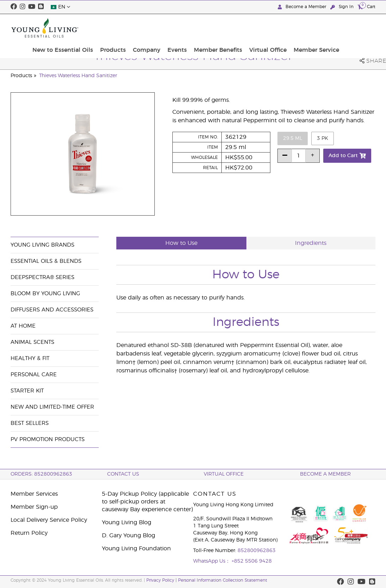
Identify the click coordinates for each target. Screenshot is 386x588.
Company (192, 28)
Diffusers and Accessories (52, 310)
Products (161, 28)
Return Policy (29, 533)
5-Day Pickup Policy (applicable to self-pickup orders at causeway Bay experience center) (147, 502)
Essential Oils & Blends (46, 261)
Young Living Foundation (136, 549)
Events (220, 28)
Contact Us (123, 474)
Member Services (34, 494)
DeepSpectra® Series (42, 277)
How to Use (181, 243)
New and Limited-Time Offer (52, 407)
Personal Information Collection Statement (223, 580)
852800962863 (257, 551)
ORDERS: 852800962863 (41, 474)
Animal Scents (32, 342)
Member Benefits (258, 28)
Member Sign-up (34, 507)
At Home (23, 326)
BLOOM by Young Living (45, 294)
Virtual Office (305, 28)
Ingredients (311, 243)
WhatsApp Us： (212, 561)
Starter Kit (27, 391)
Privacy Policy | (162, 580)
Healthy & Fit (30, 358)
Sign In (343, 7)
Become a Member (303, 7)
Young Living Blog (127, 522)
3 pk (323, 138)
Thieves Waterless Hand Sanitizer (78, 76)
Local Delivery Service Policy (49, 520)
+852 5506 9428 (252, 561)
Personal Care (34, 375)
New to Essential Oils (114, 28)
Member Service (351, 28)
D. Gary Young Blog (128, 536)
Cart (367, 7)
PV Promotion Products (48, 440)
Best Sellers (30, 423)
